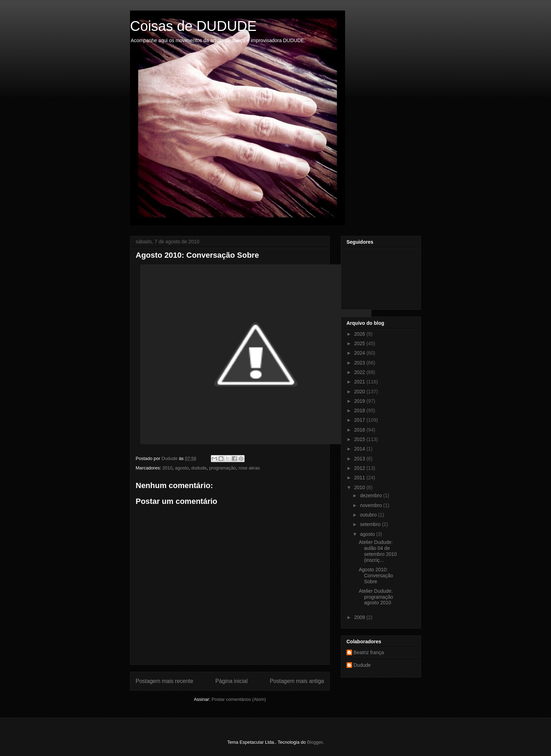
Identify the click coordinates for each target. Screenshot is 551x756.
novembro (371, 505)
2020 (360, 392)
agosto (182, 468)
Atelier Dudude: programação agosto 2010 (376, 597)
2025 (360, 343)
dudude (199, 468)
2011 (360, 478)
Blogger (315, 742)
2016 (360, 430)
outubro (369, 515)
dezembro (371, 495)
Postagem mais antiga (297, 681)
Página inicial (232, 681)
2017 (360, 420)
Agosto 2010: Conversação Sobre (376, 576)
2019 (360, 401)
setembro (371, 524)
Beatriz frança (369, 652)
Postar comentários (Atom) (239, 699)
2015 (360, 439)
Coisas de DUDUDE (193, 26)
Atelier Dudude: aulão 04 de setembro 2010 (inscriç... (378, 551)
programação (223, 468)
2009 (360, 617)
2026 (360, 334)
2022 (360, 372)
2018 (360, 410)
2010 (167, 468)
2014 (360, 449)
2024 (360, 353)
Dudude (362, 665)
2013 (360, 459)
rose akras (249, 468)
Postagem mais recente (164, 681)
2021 (360, 382)
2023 (360, 363)
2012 (360, 468)
